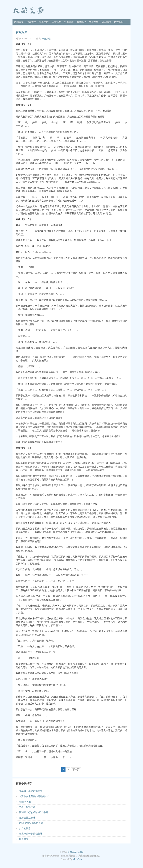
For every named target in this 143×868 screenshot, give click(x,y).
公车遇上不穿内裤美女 (31, 791)
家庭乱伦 (81, 22)
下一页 (76, 770)
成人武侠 (106, 22)
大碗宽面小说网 (75, 852)
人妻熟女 (56, 22)
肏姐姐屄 (21, 32)
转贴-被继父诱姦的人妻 (31, 823)
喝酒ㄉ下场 (25, 802)
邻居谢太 (24, 839)
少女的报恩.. (25, 828)
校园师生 (31, 22)
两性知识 (119, 22)
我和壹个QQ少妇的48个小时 (33, 812)
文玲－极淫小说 (27, 807)
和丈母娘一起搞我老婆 (31, 834)
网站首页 (19, 22)
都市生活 (44, 22)
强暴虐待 (69, 22)
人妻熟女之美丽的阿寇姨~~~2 (34, 796)
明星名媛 (94, 22)
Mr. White (78, 859)
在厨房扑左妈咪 (27, 818)
